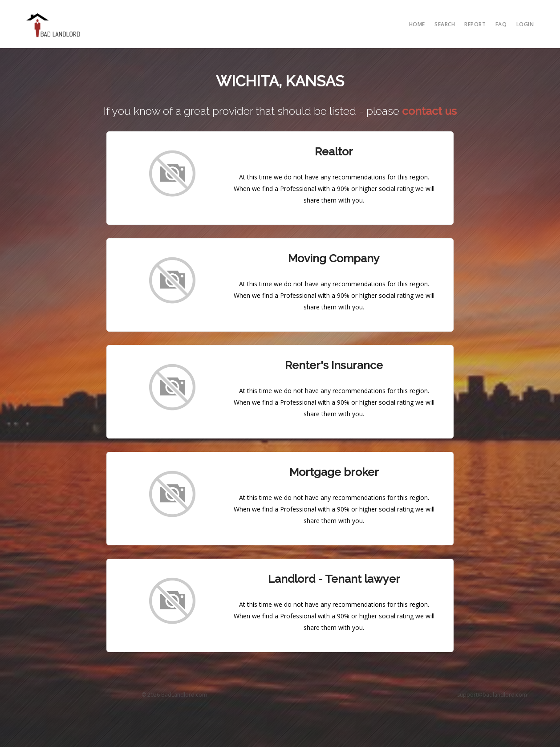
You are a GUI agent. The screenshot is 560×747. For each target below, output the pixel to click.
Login (525, 24)
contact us (429, 111)
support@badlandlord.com (492, 695)
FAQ (501, 24)
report (475, 24)
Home (417, 24)
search (445, 24)
